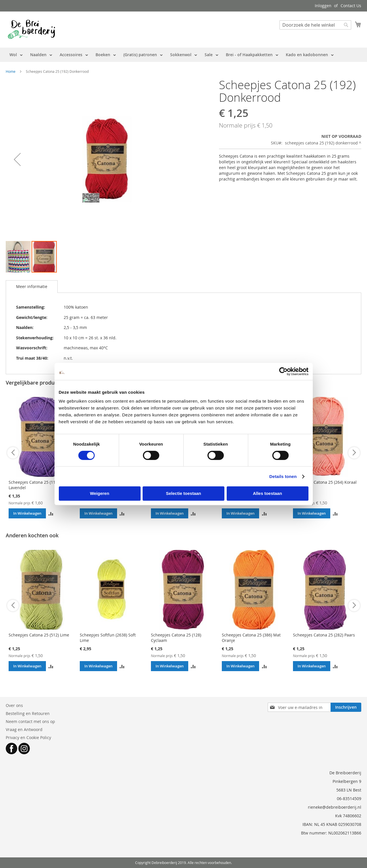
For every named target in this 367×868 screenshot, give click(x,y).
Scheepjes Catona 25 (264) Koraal (325, 482)
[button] (17, 159)
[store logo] (31, 29)
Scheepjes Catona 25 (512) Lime (39, 635)
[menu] (172, 55)
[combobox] (315, 25)
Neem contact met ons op (30, 721)
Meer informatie (32, 286)
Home (11, 71)
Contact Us (351, 6)
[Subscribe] (346, 707)
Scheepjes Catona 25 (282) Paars (324, 635)
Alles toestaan (267, 493)
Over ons (14, 705)
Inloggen (323, 6)
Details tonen (283, 476)
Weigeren (99, 493)
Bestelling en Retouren (28, 713)
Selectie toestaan (183, 493)
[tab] (32, 287)
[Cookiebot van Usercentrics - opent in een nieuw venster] (283, 371)
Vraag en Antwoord (24, 729)
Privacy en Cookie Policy (28, 737)
